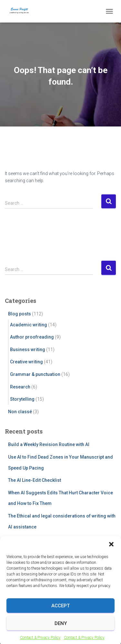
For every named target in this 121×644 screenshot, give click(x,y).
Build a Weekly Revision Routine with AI (49, 444)
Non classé (20, 412)
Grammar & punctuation (35, 374)
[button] (111, 552)
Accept (60, 613)
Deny (61, 631)
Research (20, 387)
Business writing (28, 350)
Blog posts (20, 314)
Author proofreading (32, 337)
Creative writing (26, 362)
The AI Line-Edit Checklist (35, 480)
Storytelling (22, 399)
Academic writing (29, 325)
